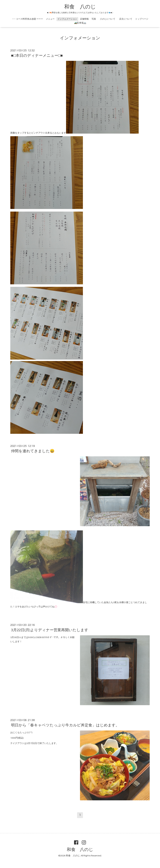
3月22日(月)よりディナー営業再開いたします (50, 630)
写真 (94, 19)
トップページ (142, 19)
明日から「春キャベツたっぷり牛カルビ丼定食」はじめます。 (65, 725)
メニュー (50, 19)
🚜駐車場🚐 (80, 23)
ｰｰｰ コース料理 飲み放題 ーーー (28, 19)
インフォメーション (67, 19)
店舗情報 (84, 19)
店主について (126, 19)
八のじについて (109, 19)
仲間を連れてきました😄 (33, 451)
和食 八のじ (80, 7)
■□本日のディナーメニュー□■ (37, 56)
